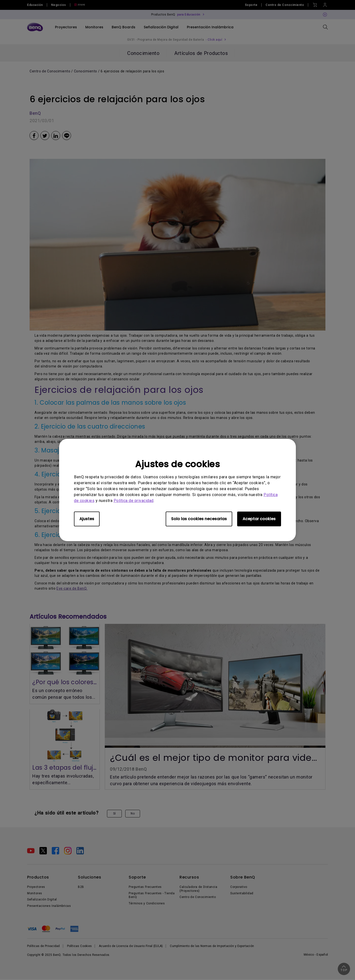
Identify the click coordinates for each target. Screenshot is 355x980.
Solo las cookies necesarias (199, 519)
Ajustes (87, 519)
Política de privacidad (134, 501)
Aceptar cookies (259, 519)
